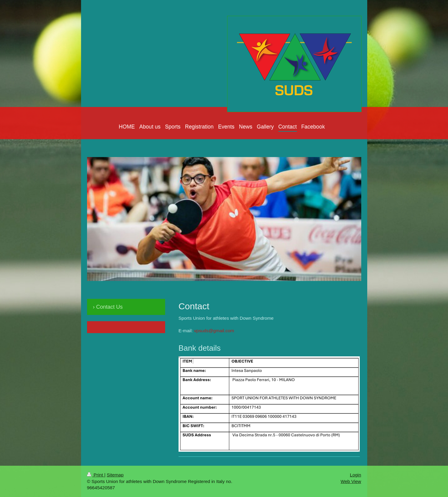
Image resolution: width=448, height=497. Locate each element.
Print (96, 475)
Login (356, 475)
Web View (351, 481)
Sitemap (115, 475)
